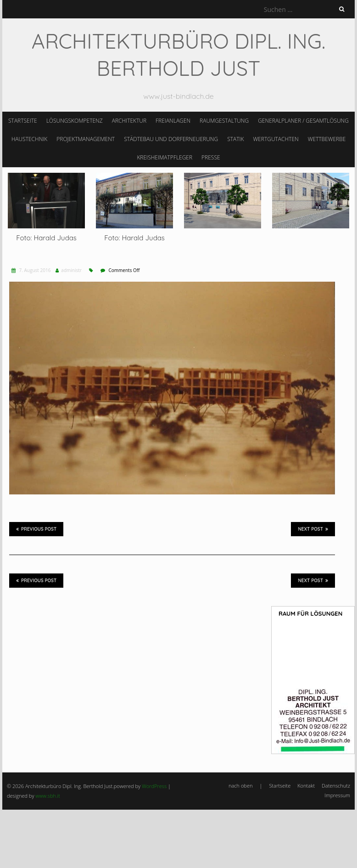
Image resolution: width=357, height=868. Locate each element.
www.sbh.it (47, 796)
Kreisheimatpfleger (165, 157)
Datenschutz (336, 786)
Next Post (313, 529)
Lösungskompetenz (75, 121)
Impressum (337, 795)
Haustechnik (30, 139)
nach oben (240, 786)
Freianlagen (173, 121)
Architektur (129, 121)
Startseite (23, 121)
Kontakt (306, 786)
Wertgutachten (276, 139)
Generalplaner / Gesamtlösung (303, 121)
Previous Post (36, 529)
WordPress (154, 786)
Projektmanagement (86, 139)
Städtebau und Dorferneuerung (171, 139)
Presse (211, 157)
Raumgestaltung (224, 121)
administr (71, 270)
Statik (235, 139)
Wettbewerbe (327, 139)
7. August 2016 (34, 270)
